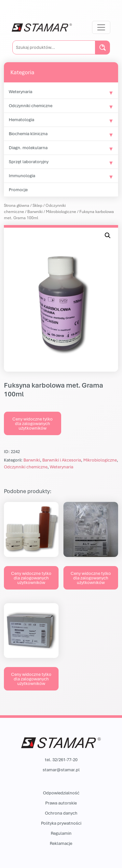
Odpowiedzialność (61, 793)
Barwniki (35, 212)
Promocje (18, 190)
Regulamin (61, 833)
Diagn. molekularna (28, 148)
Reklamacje (61, 843)
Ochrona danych (61, 813)
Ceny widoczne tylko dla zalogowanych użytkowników (33, 423)
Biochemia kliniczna (28, 134)
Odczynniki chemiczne (31, 106)
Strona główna (17, 205)
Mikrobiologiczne (61, 212)
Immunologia (22, 176)
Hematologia (21, 120)
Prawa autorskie (61, 803)
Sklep (37, 205)
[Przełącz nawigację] (101, 27)
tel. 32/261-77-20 (61, 760)
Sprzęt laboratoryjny (29, 162)
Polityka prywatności (61, 823)
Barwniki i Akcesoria (62, 460)
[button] (108, 235)
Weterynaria (20, 92)
